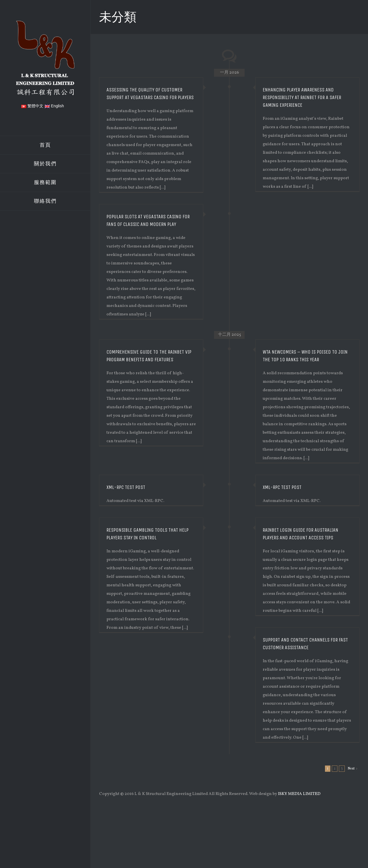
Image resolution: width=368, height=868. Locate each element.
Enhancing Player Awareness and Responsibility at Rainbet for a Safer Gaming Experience (302, 97)
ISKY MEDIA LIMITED (299, 794)
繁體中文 (32, 106)
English (54, 106)
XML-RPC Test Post (282, 487)
